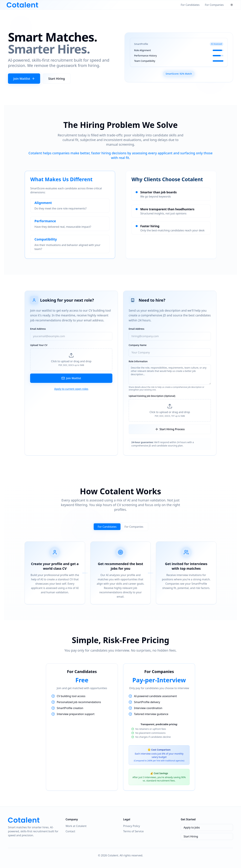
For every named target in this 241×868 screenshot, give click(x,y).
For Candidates (190, 5)
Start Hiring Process (170, 429)
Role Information (138, 361)
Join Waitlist (24, 79)
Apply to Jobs (192, 827)
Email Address (38, 329)
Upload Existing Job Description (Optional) (152, 396)
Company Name (138, 345)
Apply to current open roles (71, 389)
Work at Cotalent (76, 826)
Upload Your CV (39, 345)
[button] (71, 360)
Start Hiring (57, 79)
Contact (70, 831)
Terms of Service (133, 831)
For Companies (214, 5)
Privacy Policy (132, 826)
